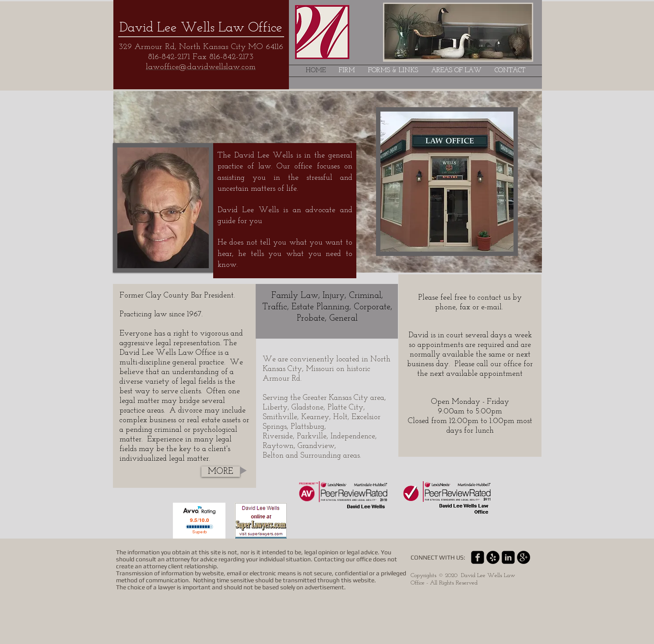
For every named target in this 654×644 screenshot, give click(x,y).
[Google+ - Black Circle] (524, 557)
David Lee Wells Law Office (201, 28)
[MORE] (221, 472)
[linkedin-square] (508, 557)
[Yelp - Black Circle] (493, 557)
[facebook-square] (478, 557)
